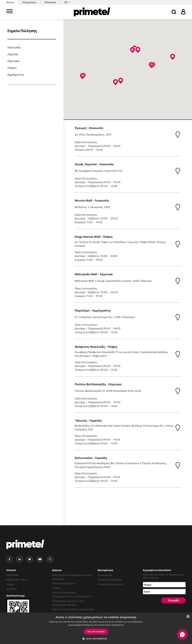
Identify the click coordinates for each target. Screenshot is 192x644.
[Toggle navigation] (10, 12)
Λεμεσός (13, 54)
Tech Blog (11, 589)
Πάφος (12, 68)
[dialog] (96, 628)
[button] (138, 50)
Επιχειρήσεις (29, 2)
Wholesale (50, 2)
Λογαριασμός (105, 575)
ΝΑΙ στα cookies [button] (96, 632)
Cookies (56, 588)
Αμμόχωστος (16, 75)
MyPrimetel (12, 575)
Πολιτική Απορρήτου (64, 584)
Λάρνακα (13, 61)
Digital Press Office (17, 580)
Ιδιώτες (10, 2)
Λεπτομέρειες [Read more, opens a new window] (117, 625)
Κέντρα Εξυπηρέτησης (110, 580)
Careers (10, 584)
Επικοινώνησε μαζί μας (110, 584)
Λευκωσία (14, 47)
